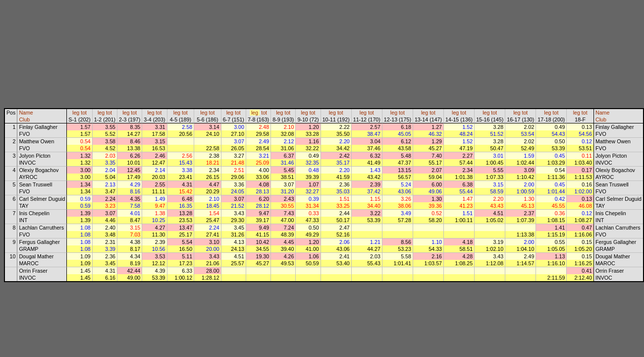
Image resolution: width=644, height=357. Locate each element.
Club (24, 119)
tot (84, 113)
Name (26, 113)
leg (76, 113)
